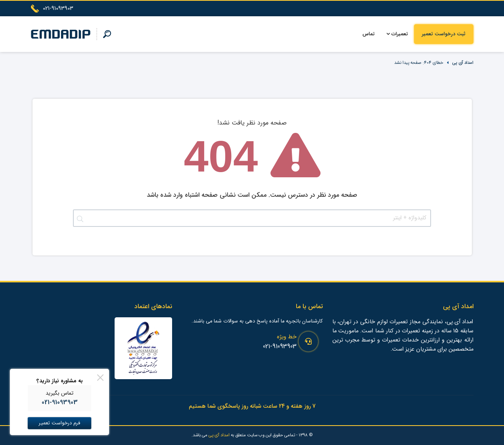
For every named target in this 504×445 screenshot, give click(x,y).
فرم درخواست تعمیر (59, 423)
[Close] (100, 378)
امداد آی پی (463, 63)
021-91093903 (280, 346)
